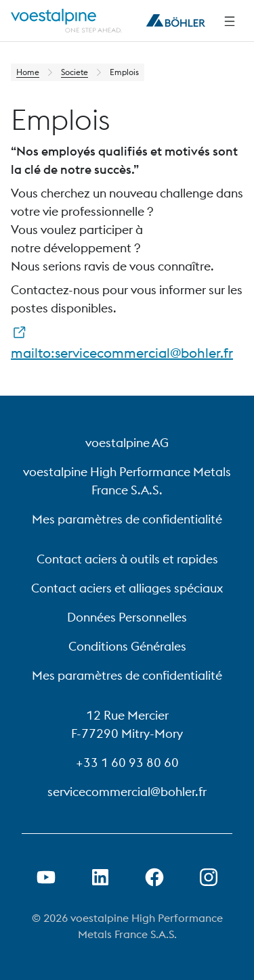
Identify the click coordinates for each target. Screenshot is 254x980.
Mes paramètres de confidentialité (127, 519)
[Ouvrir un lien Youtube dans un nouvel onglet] (46, 877)
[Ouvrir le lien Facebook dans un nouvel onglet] (154, 877)
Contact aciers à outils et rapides (127, 559)
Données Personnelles (127, 617)
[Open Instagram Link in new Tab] (209, 877)
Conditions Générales (127, 646)
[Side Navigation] (230, 21)
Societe (75, 72)
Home (28, 72)
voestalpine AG (127, 443)
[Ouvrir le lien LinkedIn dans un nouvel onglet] (100, 877)
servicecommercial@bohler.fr (127, 792)
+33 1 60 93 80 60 (127, 763)
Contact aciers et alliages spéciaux (127, 588)
